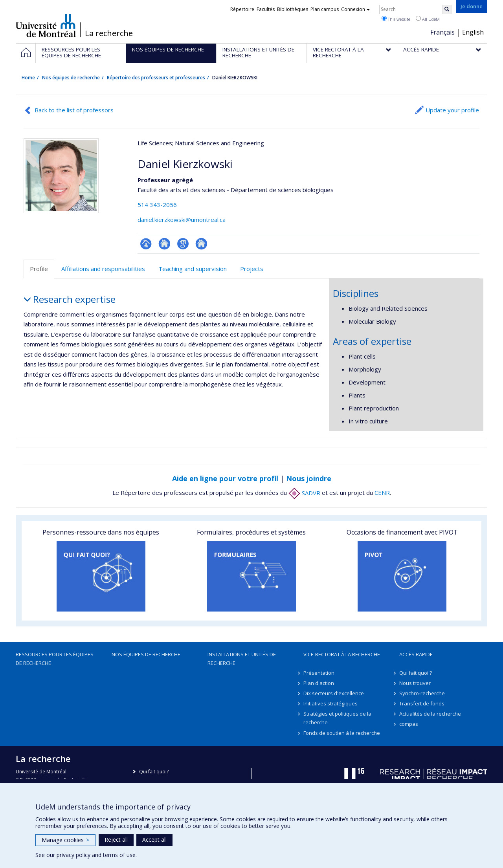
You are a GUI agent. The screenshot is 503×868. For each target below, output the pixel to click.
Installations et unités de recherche (242, 659)
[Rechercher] (447, 9)
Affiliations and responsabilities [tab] (103, 269)
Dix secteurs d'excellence (334, 693)
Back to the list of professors (74, 110)
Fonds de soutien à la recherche (342, 733)
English (473, 32)
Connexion (355, 9)
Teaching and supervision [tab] (193, 269)
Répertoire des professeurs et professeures (156, 78)
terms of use (119, 855)
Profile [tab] (39, 269)
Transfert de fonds (422, 703)
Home (28, 78)
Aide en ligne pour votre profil (225, 478)
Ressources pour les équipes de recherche (55, 659)
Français (442, 32)
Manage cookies (65, 840)
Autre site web (201, 244)
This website (396, 19)
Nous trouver (415, 683)
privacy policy (73, 855)
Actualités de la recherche (430, 714)
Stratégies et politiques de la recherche (337, 718)
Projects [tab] (252, 269)
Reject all (116, 840)
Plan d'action (319, 683)
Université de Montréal (46, 26)
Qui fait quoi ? (416, 673)
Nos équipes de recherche (71, 78)
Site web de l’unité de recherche (164, 244)
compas (409, 724)
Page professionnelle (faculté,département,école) (146, 244)
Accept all (154, 840)
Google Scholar (183, 244)
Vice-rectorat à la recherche (342, 654)
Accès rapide (416, 654)
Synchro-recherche (422, 693)
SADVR (304, 493)
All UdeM (428, 19)
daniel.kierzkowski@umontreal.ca (182, 220)
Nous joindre (309, 478)
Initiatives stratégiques (330, 703)
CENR (382, 493)
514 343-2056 (157, 205)
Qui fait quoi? (154, 772)
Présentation (319, 673)
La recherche (109, 33)
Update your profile (452, 110)
